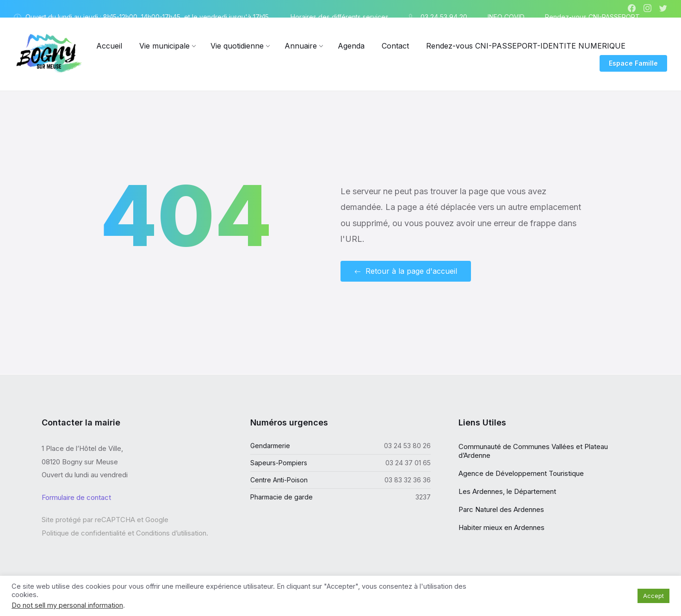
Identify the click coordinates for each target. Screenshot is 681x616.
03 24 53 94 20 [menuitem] (444, 17)
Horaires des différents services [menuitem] (340, 17)
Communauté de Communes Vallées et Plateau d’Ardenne (533, 451)
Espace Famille (633, 63)
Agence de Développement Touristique (521, 473)
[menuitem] (109, 46)
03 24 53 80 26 (407, 446)
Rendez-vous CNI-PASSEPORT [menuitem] (592, 17)
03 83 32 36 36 (408, 480)
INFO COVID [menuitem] (506, 17)
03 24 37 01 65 (408, 463)
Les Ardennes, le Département (507, 491)
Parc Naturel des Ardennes (501, 509)
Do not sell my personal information (67, 605)
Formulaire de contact (76, 497)
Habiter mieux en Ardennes (501, 527)
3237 (423, 497)
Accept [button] (653, 596)
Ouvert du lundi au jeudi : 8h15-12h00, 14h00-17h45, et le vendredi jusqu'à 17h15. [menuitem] (148, 17)
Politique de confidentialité (84, 533)
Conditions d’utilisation (171, 533)
